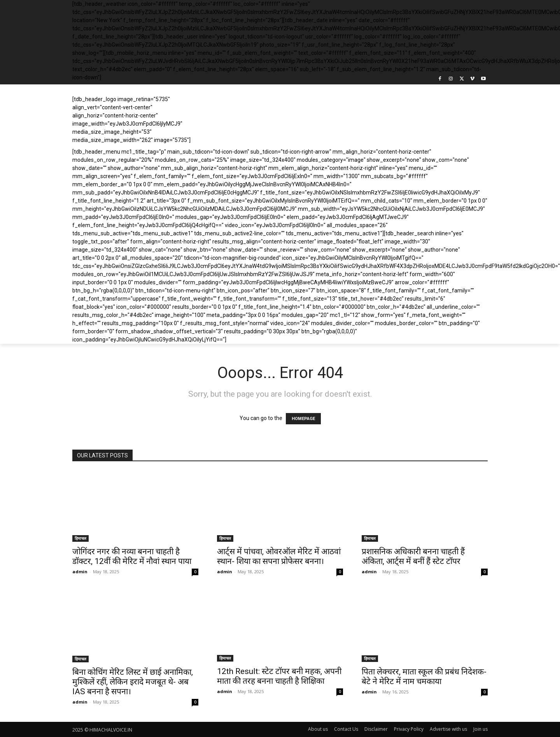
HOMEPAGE (303, 419)
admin (80, 572)
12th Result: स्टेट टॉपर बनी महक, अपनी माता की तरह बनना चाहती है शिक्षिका (279, 676)
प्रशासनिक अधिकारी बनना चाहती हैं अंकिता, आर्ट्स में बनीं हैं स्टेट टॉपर (413, 556)
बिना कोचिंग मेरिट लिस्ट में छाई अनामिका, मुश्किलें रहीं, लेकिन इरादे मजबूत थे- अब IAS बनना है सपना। (133, 682)
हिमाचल (80, 538)
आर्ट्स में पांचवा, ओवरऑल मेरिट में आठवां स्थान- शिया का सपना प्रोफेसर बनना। (279, 556)
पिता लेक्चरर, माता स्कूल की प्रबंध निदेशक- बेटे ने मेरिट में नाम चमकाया (424, 677)
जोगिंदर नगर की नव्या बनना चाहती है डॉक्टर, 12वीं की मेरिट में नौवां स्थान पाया (132, 556)
